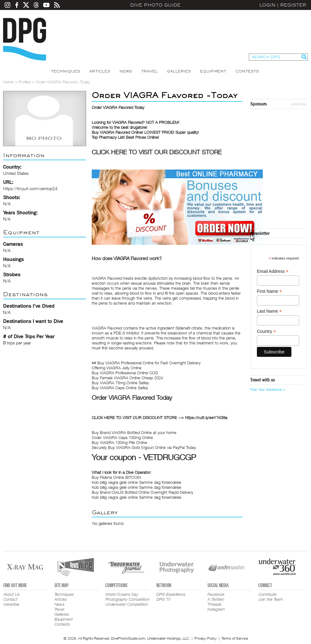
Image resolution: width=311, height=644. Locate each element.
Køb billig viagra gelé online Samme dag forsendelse (137, 482)
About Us (12, 594)
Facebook (216, 594)
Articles (100, 71)
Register (293, 5)
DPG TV (164, 599)
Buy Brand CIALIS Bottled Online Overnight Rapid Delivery (142, 492)
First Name (269, 291)
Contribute (267, 594)
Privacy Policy (206, 638)
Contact (10, 599)
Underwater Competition (127, 604)
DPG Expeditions (171, 594)
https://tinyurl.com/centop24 (30, 188)
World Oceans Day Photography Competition (128, 597)
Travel (149, 71)
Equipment (213, 71)
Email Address (273, 271)
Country (266, 331)
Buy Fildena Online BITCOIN (116, 477)
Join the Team (271, 599)
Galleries (179, 71)
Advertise (298, 104)
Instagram (216, 609)
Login (267, 5)
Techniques (65, 71)
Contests (247, 71)
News (126, 71)
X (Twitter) (216, 599)
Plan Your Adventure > (268, 390)
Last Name (269, 311)
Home (8, 82)
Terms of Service (235, 638)
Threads (214, 604)
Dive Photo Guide (155, 5)
